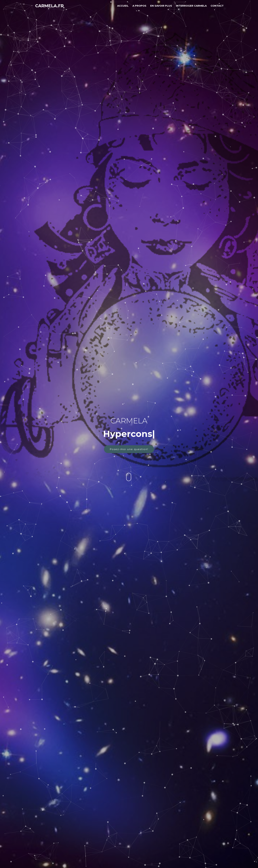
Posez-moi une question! (129, 449)
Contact (217, 6)
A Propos (139, 6)
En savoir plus (161, 6)
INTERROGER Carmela (191, 6)
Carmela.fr (49, 6)
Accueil (123, 6)
